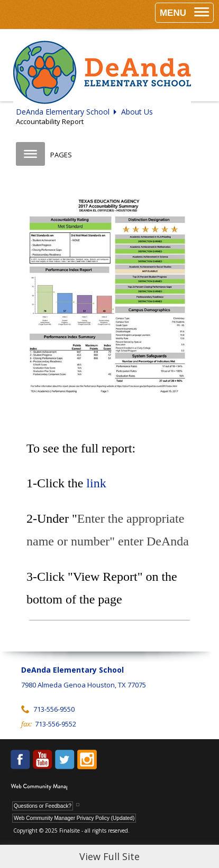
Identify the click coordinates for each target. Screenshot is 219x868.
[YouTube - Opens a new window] (43, 759)
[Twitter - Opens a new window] (65, 759)
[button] (184, 13)
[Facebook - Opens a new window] (20, 759)
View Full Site (109, 856)
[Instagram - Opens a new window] (87, 759)
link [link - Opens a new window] (98, 483)
